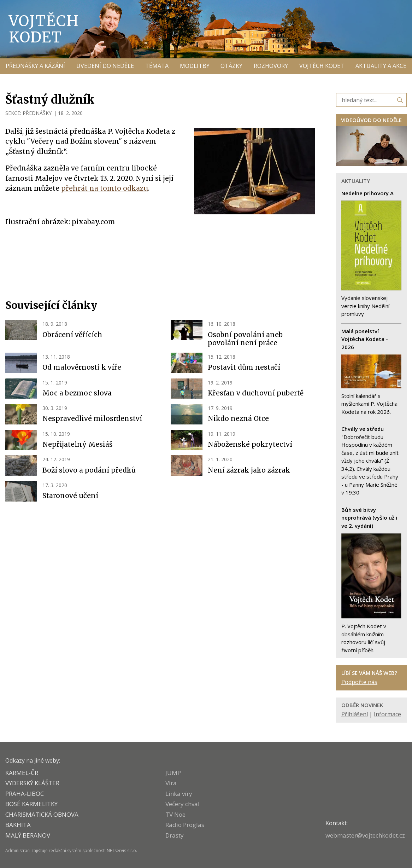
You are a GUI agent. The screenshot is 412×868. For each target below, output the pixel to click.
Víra (171, 783)
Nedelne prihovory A (367, 193)
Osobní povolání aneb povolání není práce (245, 339)
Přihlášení (355, 714)
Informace (387, 714)
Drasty (175, 835)
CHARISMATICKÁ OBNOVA (42, 814)
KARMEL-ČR (22, 773)
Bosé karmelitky (31, 804)
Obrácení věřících (72, 335)
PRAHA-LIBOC (25, 794)
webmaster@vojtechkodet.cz (365, 835)
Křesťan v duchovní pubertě (256, 393)
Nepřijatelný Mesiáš (77, 444)
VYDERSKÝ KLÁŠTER (32, 783)
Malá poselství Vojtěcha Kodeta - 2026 (365, 339)
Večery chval (183, 804)
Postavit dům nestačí (244, 367)
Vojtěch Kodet (44, 29)
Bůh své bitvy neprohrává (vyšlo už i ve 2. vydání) (369, 518)
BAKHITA (18, 825)
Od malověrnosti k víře (82, 367)
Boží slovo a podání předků (89, 470)
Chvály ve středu (363, 429)
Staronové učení (70, 496)
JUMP (173, 773)
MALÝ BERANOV (28, 835)
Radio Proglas (185, 825)
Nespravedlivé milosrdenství (92, 418)
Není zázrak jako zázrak (249, 470)
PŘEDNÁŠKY (37, 113)
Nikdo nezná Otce (238, 418)
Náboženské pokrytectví (250, 444)
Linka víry (179, 794)
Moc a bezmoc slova (77, 393)
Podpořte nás (359, 682)
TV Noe (175, 814)
